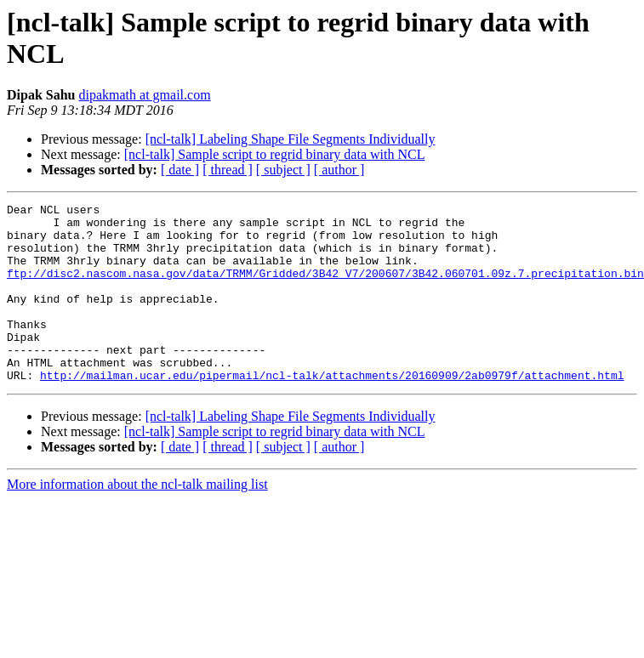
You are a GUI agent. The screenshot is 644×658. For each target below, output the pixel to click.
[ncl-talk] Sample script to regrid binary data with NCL (275, 154)
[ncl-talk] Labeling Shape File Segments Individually (291, 139)
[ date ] (180, 170)
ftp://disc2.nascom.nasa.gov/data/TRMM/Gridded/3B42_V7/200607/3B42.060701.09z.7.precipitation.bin (325, 288)
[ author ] (339, 170)
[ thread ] (228, 170)
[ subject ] (283, 170)
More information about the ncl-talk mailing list (137, 520)
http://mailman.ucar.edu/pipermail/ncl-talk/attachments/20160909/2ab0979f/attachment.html (332, 411)
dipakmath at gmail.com (145, 95)
